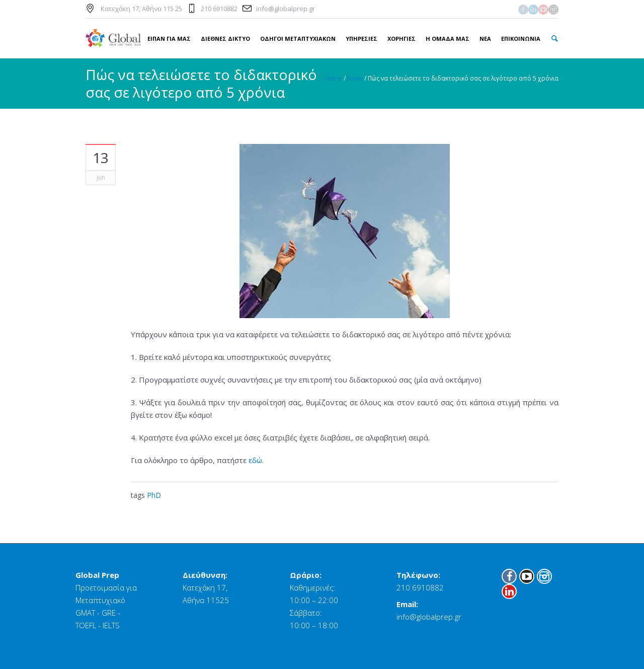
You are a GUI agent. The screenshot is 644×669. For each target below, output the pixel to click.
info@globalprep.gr (286, 9)
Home (333, 78)
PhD (154, 495)
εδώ (255, 460)
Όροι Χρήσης (419, 633)
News (355, 78)
